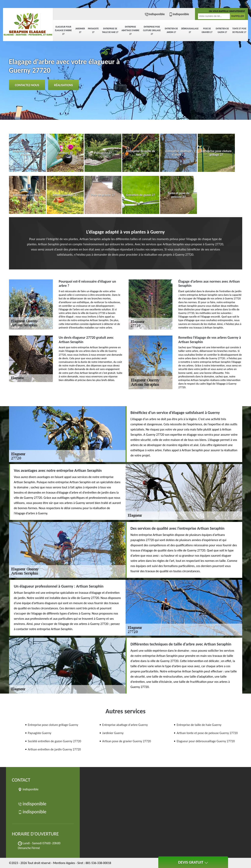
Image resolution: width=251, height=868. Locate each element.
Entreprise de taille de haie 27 (110, 30)
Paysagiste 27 (93, 30)
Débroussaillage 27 (190, 30)
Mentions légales (64, 863)
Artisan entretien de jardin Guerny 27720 (54, 749)
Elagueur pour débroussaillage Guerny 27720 (206, 741)
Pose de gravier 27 (207, 30)
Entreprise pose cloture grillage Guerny (53, 725)
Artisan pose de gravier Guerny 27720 (127, 741)
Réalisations (63, 85)
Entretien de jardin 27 (171, 30)
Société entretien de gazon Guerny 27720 (55, 741)
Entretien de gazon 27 (222, 30)
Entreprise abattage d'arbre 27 (130, 30)
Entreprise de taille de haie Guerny (199, 725)
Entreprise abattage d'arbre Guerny (125, 725)
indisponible (155, 14)
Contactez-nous (27, 85)
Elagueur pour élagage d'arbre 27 (63, 30)
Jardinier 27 (80, 30)
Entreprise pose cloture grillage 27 (152, 30)
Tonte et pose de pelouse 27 (239, 30)
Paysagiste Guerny (40, 733)
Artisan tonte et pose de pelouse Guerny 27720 (207, 733)
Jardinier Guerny (113, 733)
